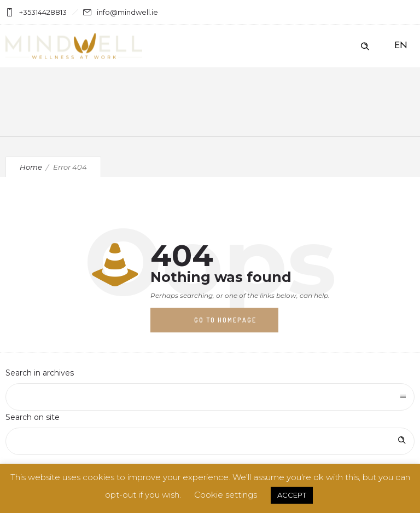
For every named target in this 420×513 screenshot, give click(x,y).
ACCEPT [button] (292, 495)
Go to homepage (225, 320)
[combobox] (210, 397)
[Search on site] (210, 441)
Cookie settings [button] (226, 495)
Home (31, 167)
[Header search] (365, 47)
